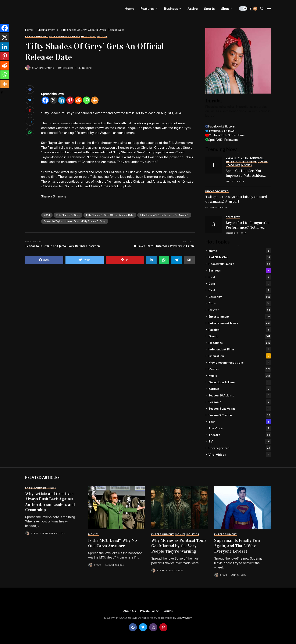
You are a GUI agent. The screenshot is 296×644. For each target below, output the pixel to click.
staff (35, 533)
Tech (240, 422)
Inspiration (240, 356)
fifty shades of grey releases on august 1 (164, 215)
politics (240, 389)
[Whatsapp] (87, 100)
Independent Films (240, 349)
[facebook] (221, 126)
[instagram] (153, 627)
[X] (54, 100)
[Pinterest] (70, 100)
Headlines (240, 343)
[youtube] (225, 135)
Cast (240, 277)
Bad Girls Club (240, 257)
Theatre (240, 435)
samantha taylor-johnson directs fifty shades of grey (75, 221)
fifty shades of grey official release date (110, 215)
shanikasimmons (43, 68)
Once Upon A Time (240, 382)
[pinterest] (163, 627)
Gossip (240, 336)
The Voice (240, 428)
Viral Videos (240, 455)
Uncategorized (240, 448)
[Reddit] (78, 100)
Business (240, 270)
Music (240, 376)
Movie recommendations (240, 363)
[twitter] (220, 131)
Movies (240, 369)
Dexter (240, 310)
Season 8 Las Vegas (240, 409)
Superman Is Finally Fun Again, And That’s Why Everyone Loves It (237, 546)
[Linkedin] (62, 100)
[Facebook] (45, 100)
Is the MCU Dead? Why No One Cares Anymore (113, 543)
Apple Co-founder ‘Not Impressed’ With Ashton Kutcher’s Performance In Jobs (246, 178)
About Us (130, 611)
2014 (47, 215)
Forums (168, 611)
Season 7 (240, 402)
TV (240, 441)
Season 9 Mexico (240, 415)
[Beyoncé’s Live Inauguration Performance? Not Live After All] (214, 224)
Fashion (240, 330)
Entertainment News (240, 323)
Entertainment (47, 30)
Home (29, 30)
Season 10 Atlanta (240, 395)
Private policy (149, 611)
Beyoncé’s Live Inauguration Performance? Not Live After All (248, 227)
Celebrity (240, 297)
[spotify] (222, 140)
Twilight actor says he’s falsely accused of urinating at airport (236, 199)
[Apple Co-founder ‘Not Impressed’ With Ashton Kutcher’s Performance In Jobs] (214, 165)
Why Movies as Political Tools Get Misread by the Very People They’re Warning (179, 546)
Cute (240, 303)
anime (240, 251)
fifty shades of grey (68, 215)
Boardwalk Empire (240, 264)
